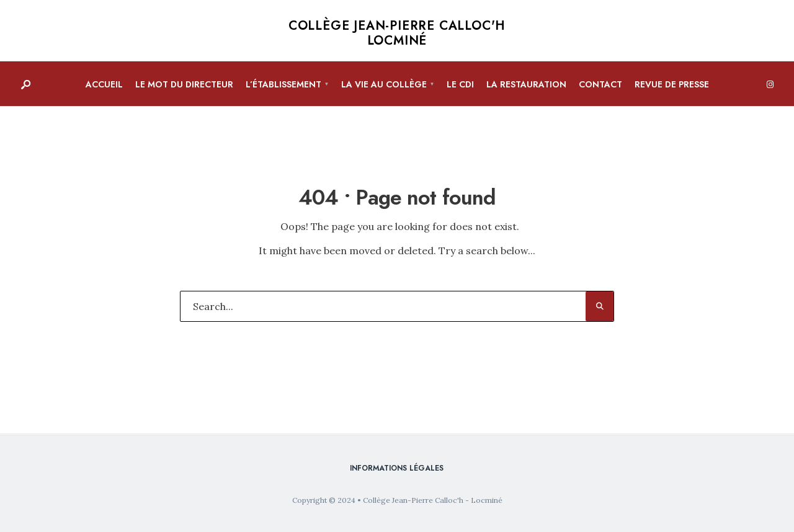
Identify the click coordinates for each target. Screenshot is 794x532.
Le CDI (460, 84)
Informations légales (397, 468)
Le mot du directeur (184, 84)
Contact (600, 84)
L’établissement (283, 84)
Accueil (104, 84)
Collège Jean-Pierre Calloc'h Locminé (397, 33)
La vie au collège (384, 84)
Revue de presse (672, 84)
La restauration (526, 84)
